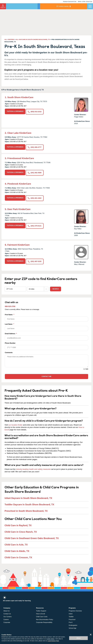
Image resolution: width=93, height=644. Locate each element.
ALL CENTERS (9, 39)
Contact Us (7, 613)
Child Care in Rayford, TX (18, 524)
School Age (73, 627)
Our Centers (8, 616)
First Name (46, 317)
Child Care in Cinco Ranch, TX (21, 531)
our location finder (15, 424)
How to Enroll (40, 613)
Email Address (46, 336)
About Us (7, 610)
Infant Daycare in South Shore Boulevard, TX (28, 497)
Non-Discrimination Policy (45, 618)
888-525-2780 (10, 305)
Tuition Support (41, 610)
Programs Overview (75, 610)
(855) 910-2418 (35, 111)
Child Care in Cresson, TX (18, 556)
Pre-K (71, 621)
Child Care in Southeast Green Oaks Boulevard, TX (32, 537)
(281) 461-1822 (35, 197)
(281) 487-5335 (35, 260)
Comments (9, 352)
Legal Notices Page (53, 641)
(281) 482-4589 (35, 172)
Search (56, 288)
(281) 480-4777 (35, 147)
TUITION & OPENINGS (15, 111)
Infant (71, 613)
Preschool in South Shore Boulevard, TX (26, 510)
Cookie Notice (50, 639)
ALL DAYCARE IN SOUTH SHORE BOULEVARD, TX (33, 39)
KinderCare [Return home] (3, 6)
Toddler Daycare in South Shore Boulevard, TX (29, 504)
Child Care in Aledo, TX (17, 550)
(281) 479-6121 (35, 224)
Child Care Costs (42, 616)
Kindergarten (73, 624)
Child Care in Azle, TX (16, 544)
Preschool (72, 618)
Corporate (7, 621)
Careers (6, 618)
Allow (79, 638)
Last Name (46, 326)
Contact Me (46, 376)
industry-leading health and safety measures (33, 468)
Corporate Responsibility (44, 621)
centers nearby (74, 6)
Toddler (71, 616)
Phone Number (46, 345)
